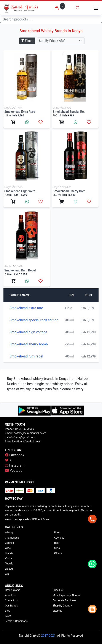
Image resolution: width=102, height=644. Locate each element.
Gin (7, 574)
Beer (57, 543)
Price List (58, 590)
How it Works (13, 590)
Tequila (9, 564)
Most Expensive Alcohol (66, 595)
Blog (8, 611)
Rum (57, 533)
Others (58, 553)
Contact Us (11, 600)
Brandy (9, 553)
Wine (8, 548)
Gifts (57, 548)
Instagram (15, 465)
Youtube (14, 471)
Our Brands (11, 606)
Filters (27, 41)
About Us (10, 595)
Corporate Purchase (64, 600)
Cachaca (59, 538)
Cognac (9, 543)
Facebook (15, 455)
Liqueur (9, 569)
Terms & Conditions (16, 621)
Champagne (12, 538)
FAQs (8, 616)
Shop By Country (62, 606)
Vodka (9, 558)
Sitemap (57, 611)
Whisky (9, 533)
